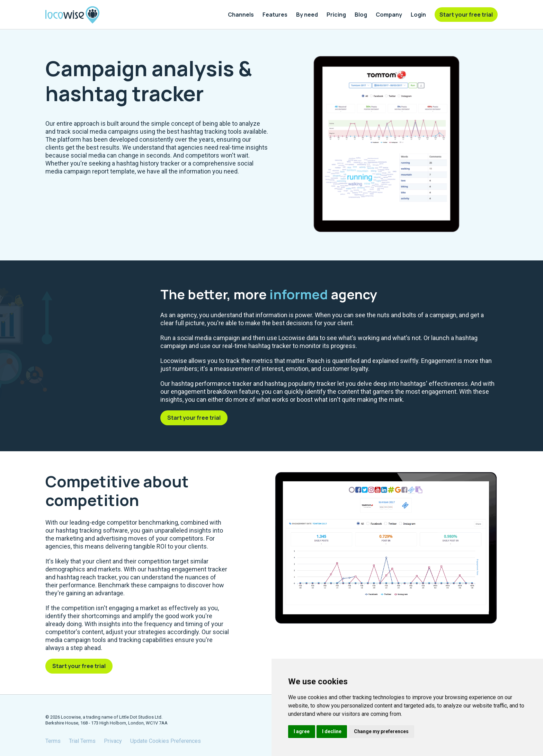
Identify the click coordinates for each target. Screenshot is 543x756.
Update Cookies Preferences (166, 741)
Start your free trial (194, 418)
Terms (53, 741)
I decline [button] (332, 731)
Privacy (113, 741)
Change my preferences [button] (381, 731)
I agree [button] (302, 731)
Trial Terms (82, 741)
